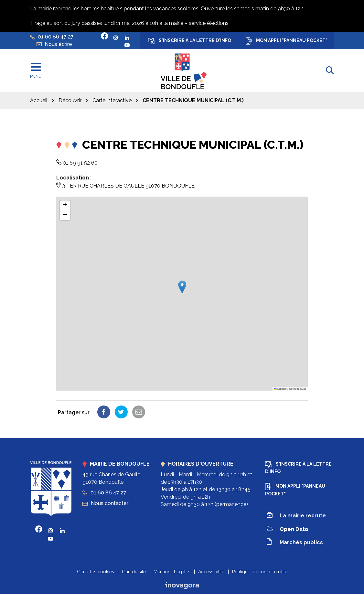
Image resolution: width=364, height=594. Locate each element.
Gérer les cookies (96, 572)
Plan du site (134, 572)
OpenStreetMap (298, 389)
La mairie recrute (296, 516)
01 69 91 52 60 (80, 163)
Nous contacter (105, 503)
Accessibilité (211, 572)
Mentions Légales (172, 572)
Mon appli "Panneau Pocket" (287, 41)
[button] (182, 287)
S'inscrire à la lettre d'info (190, 41)
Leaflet (279, 389)
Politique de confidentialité (260, 572)
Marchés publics (295, 543)
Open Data (287, 529)
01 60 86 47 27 (104, 493)
